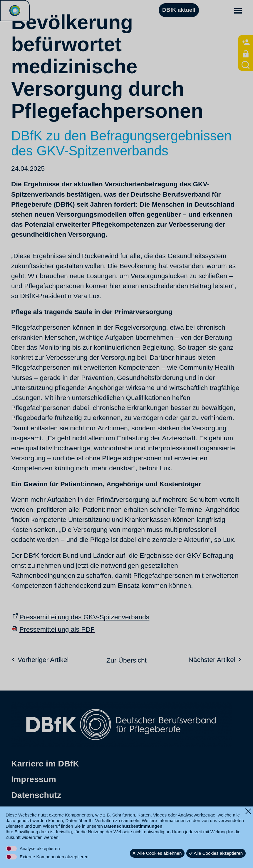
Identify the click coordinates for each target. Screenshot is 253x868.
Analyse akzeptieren (40, 848)
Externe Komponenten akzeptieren (54, 857)
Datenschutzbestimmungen (133, 826)
